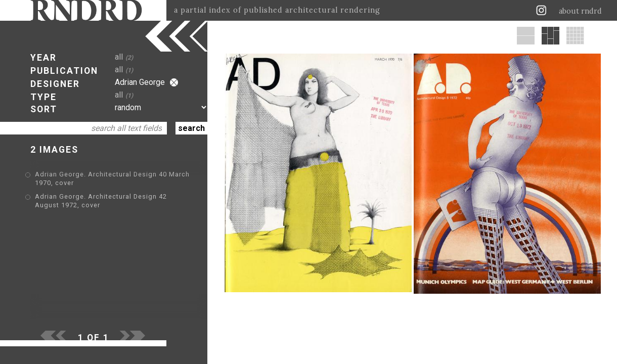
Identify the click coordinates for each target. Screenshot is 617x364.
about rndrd (580, 11)
